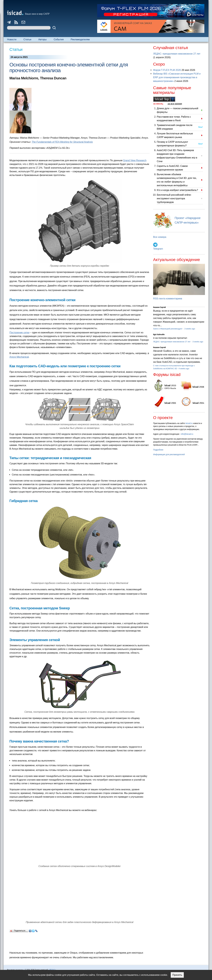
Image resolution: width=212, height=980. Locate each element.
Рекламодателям (80, 39)
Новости (12, 39)
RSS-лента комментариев (168, 299)
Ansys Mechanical (19, 357)
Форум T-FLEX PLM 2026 (167, 70)
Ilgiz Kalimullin (159, 335)
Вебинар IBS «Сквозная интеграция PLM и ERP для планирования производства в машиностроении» (177, 77)
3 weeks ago (190, 329)
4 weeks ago (184, 369)
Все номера (160, 237)
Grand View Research (135, 160)
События (59, 39)
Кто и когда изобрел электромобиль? (177, 190)
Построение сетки (19, 333)
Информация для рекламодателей (169, 454)
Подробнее (158, 450)
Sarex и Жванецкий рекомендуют (168, 329)
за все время (175, 104)
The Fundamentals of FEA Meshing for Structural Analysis (62, 142)
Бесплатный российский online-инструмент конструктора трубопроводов (174, 198)
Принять (177, 975)
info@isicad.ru (187, 434)
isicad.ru (189, 423)
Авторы (42, 39)
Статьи (27, 39)
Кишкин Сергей (159, 307)
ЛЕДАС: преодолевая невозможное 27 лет (177, 54)
